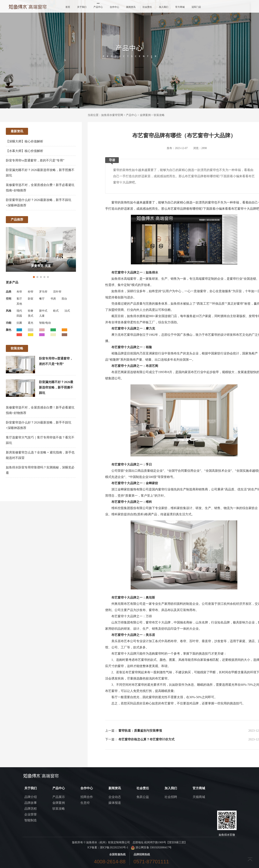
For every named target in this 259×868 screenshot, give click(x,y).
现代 (19, 311)
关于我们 (82, 7)
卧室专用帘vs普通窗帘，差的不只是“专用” (35, 160)
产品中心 (98, 7)
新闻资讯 (131, 7)
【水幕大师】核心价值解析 (25, 151)
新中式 (43, 311)
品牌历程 (31, 809)
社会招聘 (171, 797)
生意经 (85, 803)
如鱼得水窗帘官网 (112, 115)
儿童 (42, 316)
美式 (31, 316)
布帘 (19, 292)
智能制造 (31, 820)
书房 (53, 299)
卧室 (31, 299)
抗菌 (19, 323)
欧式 (56, 311)
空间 (9, 299)
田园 (19, 316)
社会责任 (147, 7)
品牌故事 (31, 803)
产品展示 (59, 797)
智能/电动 (45, 323)
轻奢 (31, 311)
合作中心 (115, 7)
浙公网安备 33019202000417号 (151, 847)
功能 (9, 323)
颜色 (9, 330)
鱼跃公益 (143, 797)
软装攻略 (159, 115)
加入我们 (164, 7)
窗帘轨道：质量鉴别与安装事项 (140, 731)
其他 (19, 304)
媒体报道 (115, 803)
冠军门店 (196, 7)
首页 (68, 7)
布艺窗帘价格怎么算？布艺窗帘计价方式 (146, 739)
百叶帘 (57, 292)
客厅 (19, 299)
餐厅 (42, 299)
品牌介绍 (31, 797)
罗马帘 (43, 292)
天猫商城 (199, 797)
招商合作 (87, 797)
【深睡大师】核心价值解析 (25, 141)
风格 (9, 311)
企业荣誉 (31, 814)
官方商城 (180, 7)
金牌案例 (145, 115)
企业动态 (115, 797)
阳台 (64, 299)
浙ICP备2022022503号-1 (114, 847)
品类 (9, 292)
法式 (67, 311)
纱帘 (31, 292)
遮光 (31, 323)
